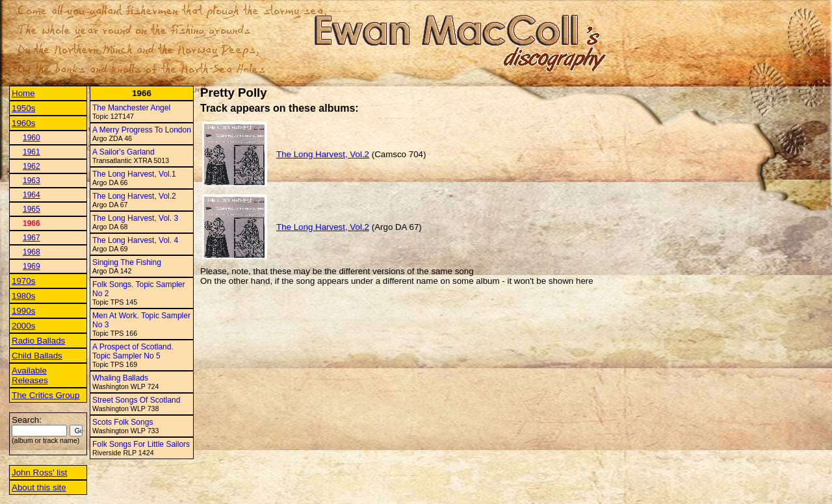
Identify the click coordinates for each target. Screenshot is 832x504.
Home (23, 93)
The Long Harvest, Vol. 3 (135, 218)
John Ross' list (40, 472)
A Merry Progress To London (142, 130)
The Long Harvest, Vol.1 (134, 174)
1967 (32, 238)
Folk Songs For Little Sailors (141, 444)
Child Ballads (37, 356)
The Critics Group (45, 395)
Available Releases (30, 375)
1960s (23, 123)
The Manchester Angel (131, 108)
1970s (23, 281)
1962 (32, 166)
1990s (23, 311)
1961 (32, 152)
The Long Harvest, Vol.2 (134, 196)
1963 (32, 181)
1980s (23, 296)
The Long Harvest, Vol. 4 (135, 240)
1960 (32, 138)
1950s (23, 108)
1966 (32, 223)
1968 (32, 252)
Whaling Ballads (120, 378)
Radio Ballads (38, 341)
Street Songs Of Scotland (136, 400)
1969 (32, 266)
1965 (32, 209)
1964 (32, 195)
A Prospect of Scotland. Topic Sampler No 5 (133, 351)
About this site (39, 487)
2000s (23, 326)
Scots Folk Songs (123, 422)
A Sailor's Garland (123, 152)
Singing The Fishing (127, 262)
